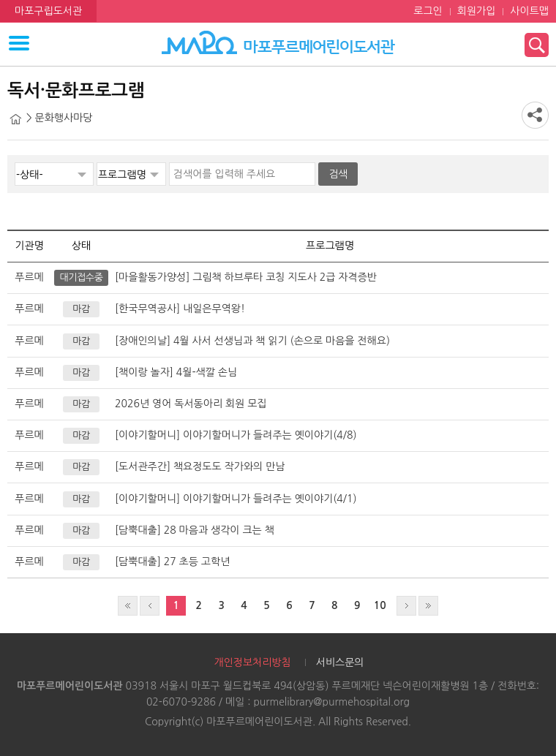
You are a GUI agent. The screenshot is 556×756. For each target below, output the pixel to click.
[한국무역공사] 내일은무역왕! (180, 309)
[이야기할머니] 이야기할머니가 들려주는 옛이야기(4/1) (236, 499)
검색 (338, 174)
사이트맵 (529, 11)
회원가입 (477, 11)
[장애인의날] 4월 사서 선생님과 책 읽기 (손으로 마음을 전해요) (252, 341)
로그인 (428, 11)
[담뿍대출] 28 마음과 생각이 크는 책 (195, 530)
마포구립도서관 (48, 11)
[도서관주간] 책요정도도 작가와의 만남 (200, 466)
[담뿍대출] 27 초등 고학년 (172, 562)
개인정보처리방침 (252, 662)
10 (380, 605)
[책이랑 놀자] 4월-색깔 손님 (176, 372)
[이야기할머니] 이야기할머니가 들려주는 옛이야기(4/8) (236, 435)
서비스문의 (340, 662)
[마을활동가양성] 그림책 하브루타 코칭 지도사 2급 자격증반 (246, 277)
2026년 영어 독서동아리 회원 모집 (191, 404)
